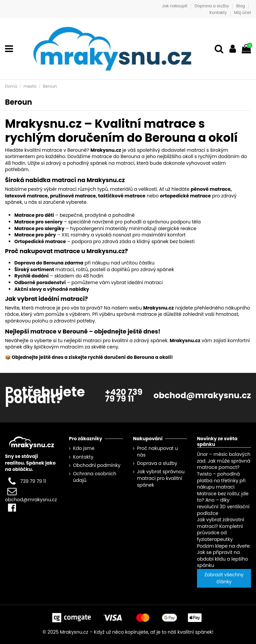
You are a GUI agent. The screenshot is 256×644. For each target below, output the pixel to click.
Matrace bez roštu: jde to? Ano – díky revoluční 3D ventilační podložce (223, 503)
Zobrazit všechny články (224, 578)
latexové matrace (26, 196)
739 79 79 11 (33, 481)
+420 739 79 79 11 (124, 395)
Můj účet (242, 13)
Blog (241, 6)
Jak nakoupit (175, 6)
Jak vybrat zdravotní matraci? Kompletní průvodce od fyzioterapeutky (220, 529)
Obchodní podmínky (97, 465)
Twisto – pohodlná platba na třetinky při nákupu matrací (221, 480)
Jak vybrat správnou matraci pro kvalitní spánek (161, 478)
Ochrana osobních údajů (95, 477)
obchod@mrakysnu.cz (202, 395)
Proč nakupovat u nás (157, 452)
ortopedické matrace (185, 196)
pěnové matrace (210, 189)
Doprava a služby (212, 6)
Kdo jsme (84, 448)
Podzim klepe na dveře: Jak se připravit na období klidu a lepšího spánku (224, 555)
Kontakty (219, 13)
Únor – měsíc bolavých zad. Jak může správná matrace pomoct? (224, 461)
